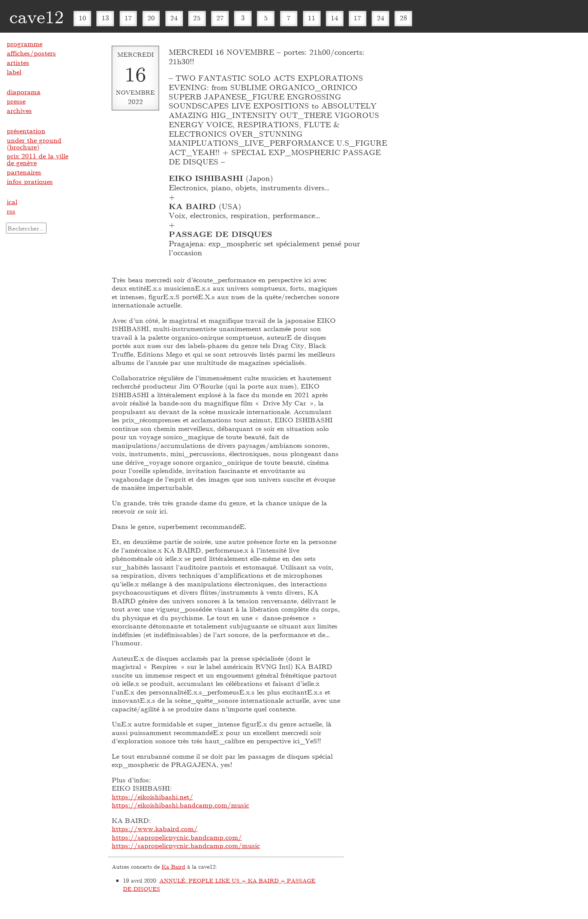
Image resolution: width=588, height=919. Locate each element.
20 (151, 18)
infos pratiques (30, 181)
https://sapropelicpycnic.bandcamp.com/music (186, 845)
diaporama (24, 92)
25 (197, 18)
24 (174, 18)
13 (105, 18)
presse (16, 101)
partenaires (24, 172)
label (14, 72)
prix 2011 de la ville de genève (37, 159)
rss (11, 211)
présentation (26, 131)
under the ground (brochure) (34, 143)
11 (312, 18)
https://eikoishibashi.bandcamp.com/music (180, 805)
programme (25, 44)
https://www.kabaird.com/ (155, 829)
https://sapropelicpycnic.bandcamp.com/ (177, 837)
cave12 (37, 16)
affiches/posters (31, 53)
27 (220, 18)
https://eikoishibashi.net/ (152, 797)
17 (128, 18)
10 (82, 18)
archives (19, 110)
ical (12, 202)
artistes (18, 62)
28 (403, 18)
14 (334, 18)
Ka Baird (173, 866)
